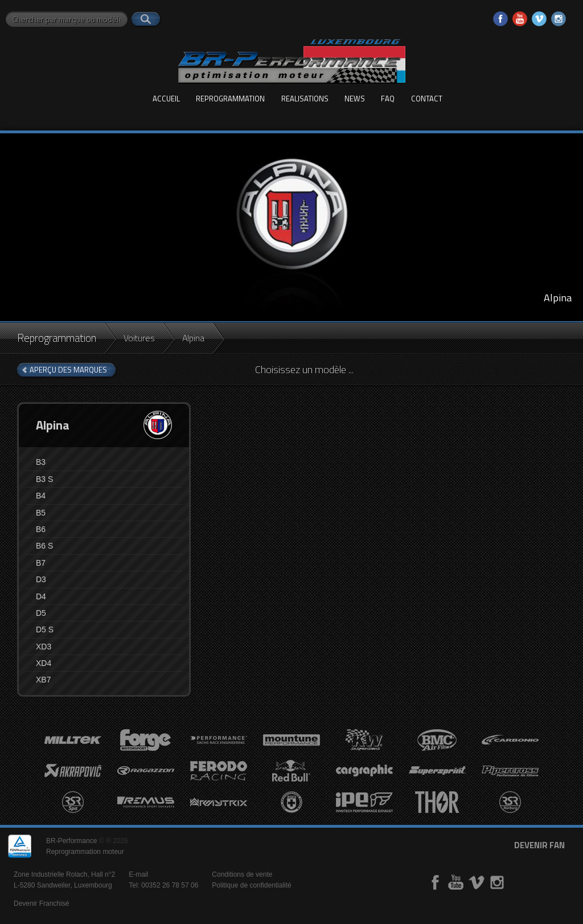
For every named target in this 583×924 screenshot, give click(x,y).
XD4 (44, 663)
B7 (41, 563)
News (355, 99)
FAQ (388, 99)
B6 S (44, 546)
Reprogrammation (230, 99)
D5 (41, 613)
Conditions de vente (242, 874)
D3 (41, 579)
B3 (41, 462)
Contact (427, 99)
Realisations (305, 99)
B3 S (44, 479)
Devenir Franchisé (41, 903)
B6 (41, 529)
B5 (41, 513)
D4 (41, 596)
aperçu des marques (68, 370)
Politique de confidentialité (251, 885)
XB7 (43, 680)
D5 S (45, 629)
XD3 (44, 647)
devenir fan (539, 845)
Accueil (166, 99)
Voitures (139, 338)
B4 (41, 496)
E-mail (138, 874)
